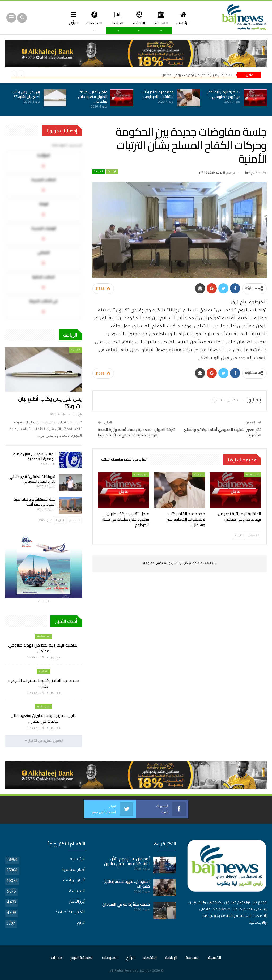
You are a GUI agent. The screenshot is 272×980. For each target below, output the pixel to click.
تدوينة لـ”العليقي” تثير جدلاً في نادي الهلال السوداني (32, 479)
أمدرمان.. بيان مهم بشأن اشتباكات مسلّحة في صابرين (127, 861)
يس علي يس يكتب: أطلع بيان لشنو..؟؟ (26, 94)
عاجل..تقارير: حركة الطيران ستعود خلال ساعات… (93, 97)
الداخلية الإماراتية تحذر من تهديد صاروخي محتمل (197, 75)
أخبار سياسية (252, 475)
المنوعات (93, 18)
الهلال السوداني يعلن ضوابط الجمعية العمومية (34, 456)
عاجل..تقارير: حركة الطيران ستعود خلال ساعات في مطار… (44, 718)
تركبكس (177, 564)
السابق (254, 536)
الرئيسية (185, 18)
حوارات (56, 958)
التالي (239, 536)
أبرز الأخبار (77, 902)
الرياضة (140, 18)
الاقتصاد (117, 18)
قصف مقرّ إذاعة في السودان (126, 904)
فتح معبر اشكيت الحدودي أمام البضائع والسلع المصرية (223, 432)
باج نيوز (145, 971)
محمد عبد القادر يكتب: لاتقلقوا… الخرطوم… (157, 94)
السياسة (162, 18)
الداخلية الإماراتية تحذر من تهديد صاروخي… (224, 94)
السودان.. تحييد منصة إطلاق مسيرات (127, 884)
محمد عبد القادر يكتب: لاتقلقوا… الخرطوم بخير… (43, 683)
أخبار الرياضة (74, 881)
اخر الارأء (199, 475)
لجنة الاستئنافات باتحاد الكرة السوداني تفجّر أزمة (35, 502)
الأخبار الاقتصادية (70, 913)
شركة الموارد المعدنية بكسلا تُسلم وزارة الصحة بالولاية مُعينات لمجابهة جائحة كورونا (137, 432)
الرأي (72, 18)
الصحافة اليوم (82, 958)
